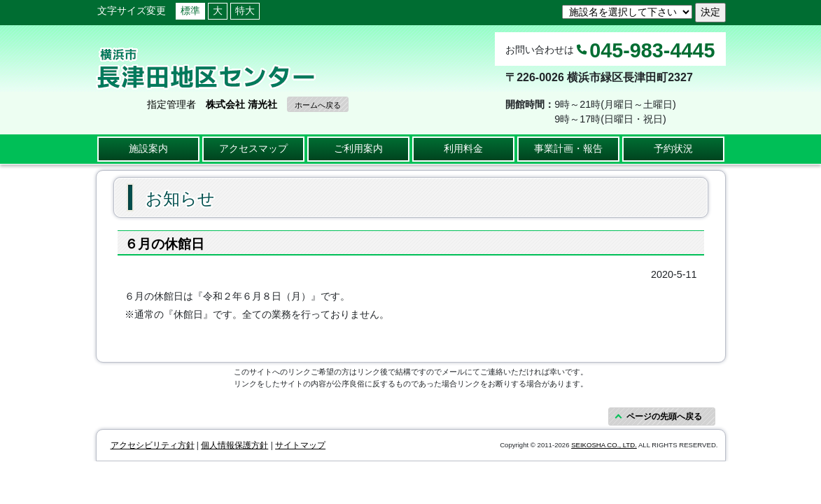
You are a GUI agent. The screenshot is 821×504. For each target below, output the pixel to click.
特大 (245, 10)
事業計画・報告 (568, 148)
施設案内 (148, 148)
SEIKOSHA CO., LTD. (604, 445)
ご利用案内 (358, 148)
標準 (190, 10)
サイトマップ (300, 445)
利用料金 (463, 148)
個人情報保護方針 (234, 445)
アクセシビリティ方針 (153, 445)
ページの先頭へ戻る (664, 416)
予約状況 (673, 148)
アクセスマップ (253, 148)
